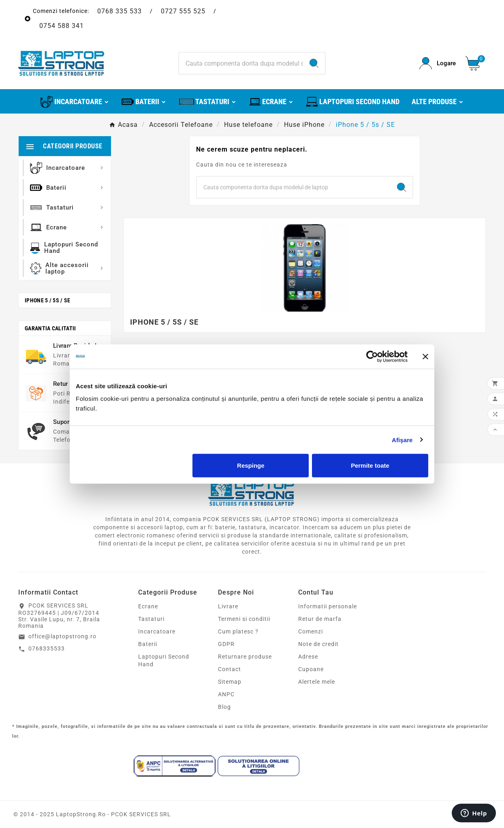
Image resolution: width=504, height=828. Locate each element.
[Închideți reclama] (425, 356)
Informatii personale (328, 606)
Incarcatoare (157, 631)
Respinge (251, 465)
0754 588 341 (62, 26)
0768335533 (47, 648)
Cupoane (311, 669)
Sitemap (230, 682)
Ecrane (148, 606)
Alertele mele (317, 682)
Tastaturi (151, 619)
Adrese (308, 657)
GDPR (226, 644)
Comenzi (311, 631)
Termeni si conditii (244, 619)
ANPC (226, 694)
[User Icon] (438, 63)
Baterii (148, 644)
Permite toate (370, 465)
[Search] (241, 63)
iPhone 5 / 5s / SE (47, 300)
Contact (230, 669)
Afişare (402, 440)
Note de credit (318, 644)
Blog (224, 707)
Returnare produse (245, 657)
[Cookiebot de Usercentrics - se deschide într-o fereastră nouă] (372, 356)
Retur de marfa (320, 619)
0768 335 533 (120, 11)
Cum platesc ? (238, 631)
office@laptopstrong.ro (62, 636)
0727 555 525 (183, 11)
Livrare (228, 606)
